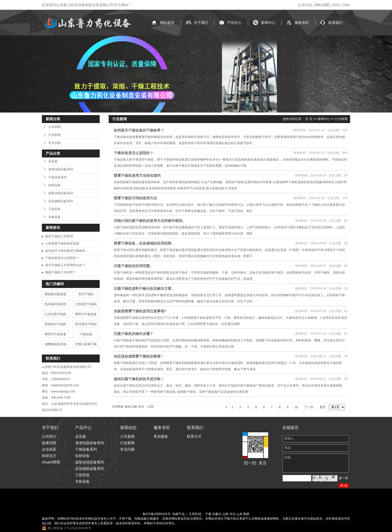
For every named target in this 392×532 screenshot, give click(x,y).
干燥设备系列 (58, 177)
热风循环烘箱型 (55, 304)
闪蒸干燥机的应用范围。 (134, 266)
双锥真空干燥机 (55, 324)
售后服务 (161, 436)
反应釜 (53, 161)
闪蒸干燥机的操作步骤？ (134, 334)
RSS (336, 5)
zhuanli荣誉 (51, 462)
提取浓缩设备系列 (61, 193)
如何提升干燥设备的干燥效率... (67, 251)
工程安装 (54, 209)
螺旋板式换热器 (55, 294)
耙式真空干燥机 (86, 324)
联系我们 (335, 23)
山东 (239, 514)
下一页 (309, 407)
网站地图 (322, 5)
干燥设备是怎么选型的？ (62, 258)
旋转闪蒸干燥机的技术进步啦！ (139, 379)
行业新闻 (54, 135)
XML (346, 5)
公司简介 (49, 436)
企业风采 (49, 449)
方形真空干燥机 (86, 304)
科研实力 (49, 456)
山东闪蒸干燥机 (55, 314)
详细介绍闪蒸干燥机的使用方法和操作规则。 (150, 221)
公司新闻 (54, 127)
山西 (225, 514)
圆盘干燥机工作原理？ (61, 272)
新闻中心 (268, 23)
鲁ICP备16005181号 (157, 514)
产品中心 (235, 23)
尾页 (323, 407)
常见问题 (54, 143)
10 (296, 407)
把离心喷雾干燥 (86, 344)
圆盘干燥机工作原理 (59, 236)
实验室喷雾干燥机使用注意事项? (140, 311)
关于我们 (201, 23)
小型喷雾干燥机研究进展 (62, 244)
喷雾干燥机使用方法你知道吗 (137, 175)
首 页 (309, 119)
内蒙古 (217, 514)
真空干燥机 (86, 294)
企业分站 (305, 5)
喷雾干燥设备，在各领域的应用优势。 (144, 243)
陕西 (246, 514)
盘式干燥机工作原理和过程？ (65, 265)
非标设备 (54, 217)
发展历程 (49, 443)
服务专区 (302, 23)
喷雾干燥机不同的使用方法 (135, 198)
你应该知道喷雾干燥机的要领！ (139, 356)
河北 (232, 514)
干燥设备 (86, 334)
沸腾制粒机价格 (55, 344)
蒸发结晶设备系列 (61, 169)
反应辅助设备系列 (61, 201)
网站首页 (167, 23)
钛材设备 (54, 185)
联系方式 (194, 436)
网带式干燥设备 (86, 314)
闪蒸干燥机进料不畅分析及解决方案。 (144, 288)
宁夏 (208, 514)
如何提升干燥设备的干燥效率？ (139, 130)
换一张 (343, 478)
